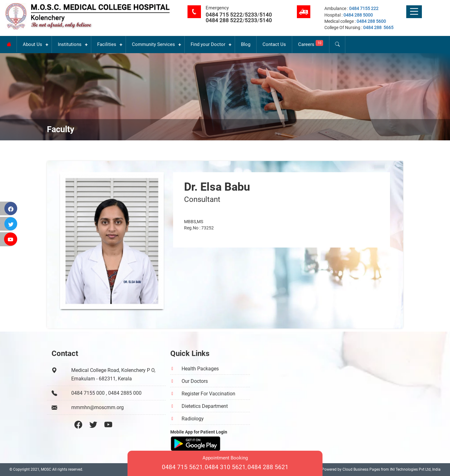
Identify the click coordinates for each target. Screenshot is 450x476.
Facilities (107, 44)
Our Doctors (195, 381)
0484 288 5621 (268, 467)
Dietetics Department (205, 406)
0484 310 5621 (225, 467)
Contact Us (274, 44)
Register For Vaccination (208, 394)
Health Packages (200, 369)
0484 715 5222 (224, 15)
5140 (266, 15)
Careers (311, 44)
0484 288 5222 (224, 20)
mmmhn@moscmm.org (97, 407)
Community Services (153, 44)
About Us (32, 44)
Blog (246, 44)
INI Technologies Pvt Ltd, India (415, 469)
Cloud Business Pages (361, 469)
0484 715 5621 (182, 467)
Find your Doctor (208, 44)
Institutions (70, 44)
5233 (251, 15)
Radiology (193, 419)
